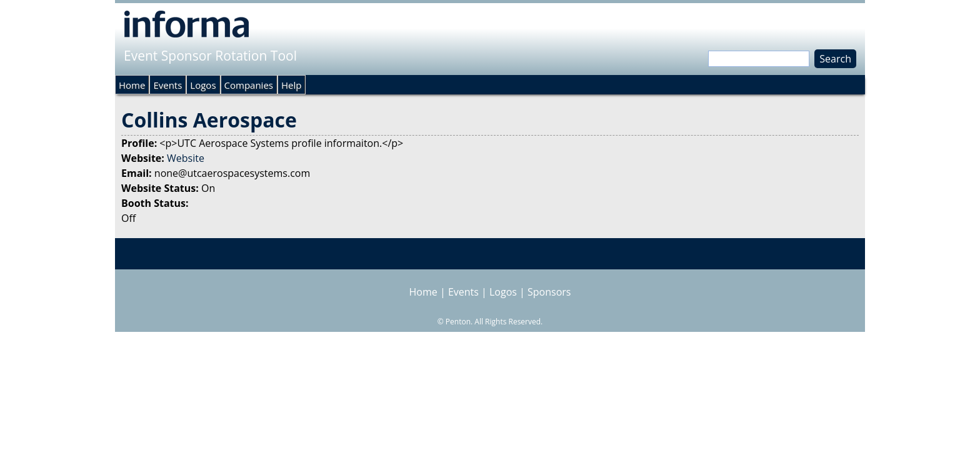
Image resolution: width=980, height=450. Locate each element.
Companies (249, 85)
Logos (203, 85)
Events (167, 85)
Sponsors (549, 292)
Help (291, 85)
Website (186, 158)
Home (132, 85)
